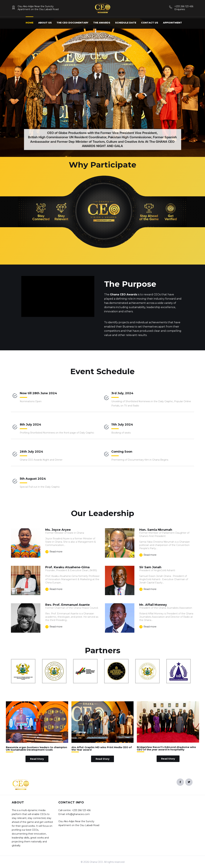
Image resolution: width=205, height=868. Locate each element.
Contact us (150, 23)
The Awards (102, 23)
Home (30, 23)
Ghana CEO (96, 862)
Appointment (172, 23)
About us (45, 23)
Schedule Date (126, 23)
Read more (54, 552)
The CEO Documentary (72, 23)
